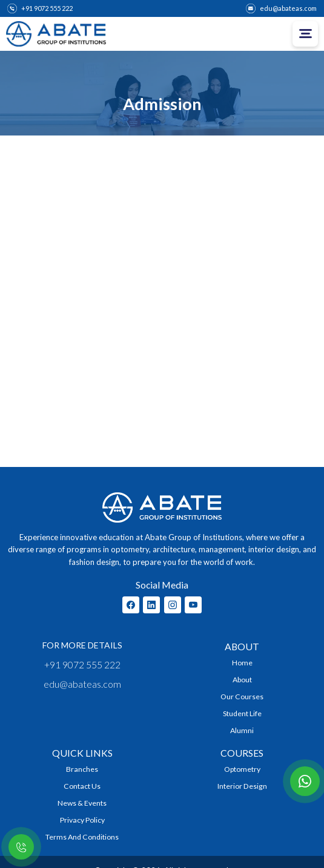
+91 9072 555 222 (82, 664)
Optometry (242, 769)
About (242, 680)
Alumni (242, 730)
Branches (82, 769)
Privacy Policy (82, 820)
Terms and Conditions (82, 837)
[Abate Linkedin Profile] (151, 605)
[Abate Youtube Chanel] (193, 605)
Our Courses (242, 697)
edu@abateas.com (82, 684)
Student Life (242, 713)
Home (242, 663)
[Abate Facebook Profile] (131, 605)
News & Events (82, 803)
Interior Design (242, 786)
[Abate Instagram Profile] (173, 605)
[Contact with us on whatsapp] (305, 781)
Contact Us (82, 786)
